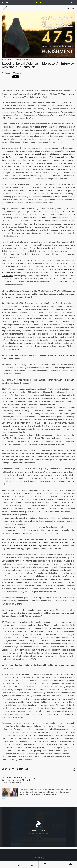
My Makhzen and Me (67, 94)
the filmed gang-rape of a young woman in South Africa (30, 157)
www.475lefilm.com (45, 97)
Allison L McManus (13, 73)
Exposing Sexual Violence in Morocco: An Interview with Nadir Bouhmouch (38, 65)
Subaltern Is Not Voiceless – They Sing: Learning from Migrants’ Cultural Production (18, 780)
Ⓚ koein (46, 858)
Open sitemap (38, 852)
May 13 (4, 799)
